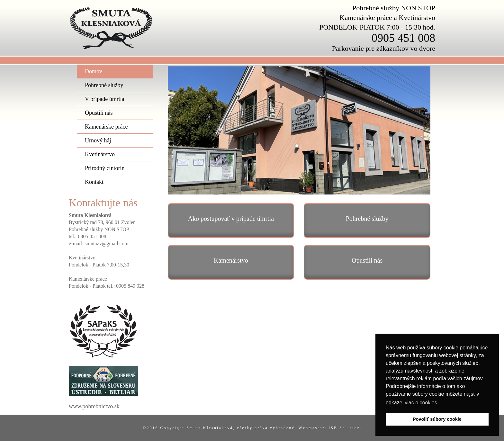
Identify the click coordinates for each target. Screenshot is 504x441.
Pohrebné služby (104, 85)
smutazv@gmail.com (106, 243)
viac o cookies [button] (421, 403)
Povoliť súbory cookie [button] (437, 419)
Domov (94, 71)
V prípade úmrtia (105, 99)
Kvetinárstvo (100, 154)
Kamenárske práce (106, 127)
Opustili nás (99, 113)
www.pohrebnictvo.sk (94, 406)
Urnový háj (98, 140)
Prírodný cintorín (105, 168)
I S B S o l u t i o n (344, 428)
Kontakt (94, 182)
